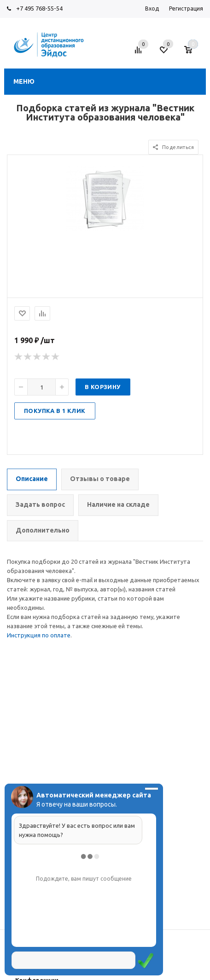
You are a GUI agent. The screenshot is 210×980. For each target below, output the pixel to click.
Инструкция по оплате (39, 635)
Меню (24, 81)
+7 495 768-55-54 (39, 8)
